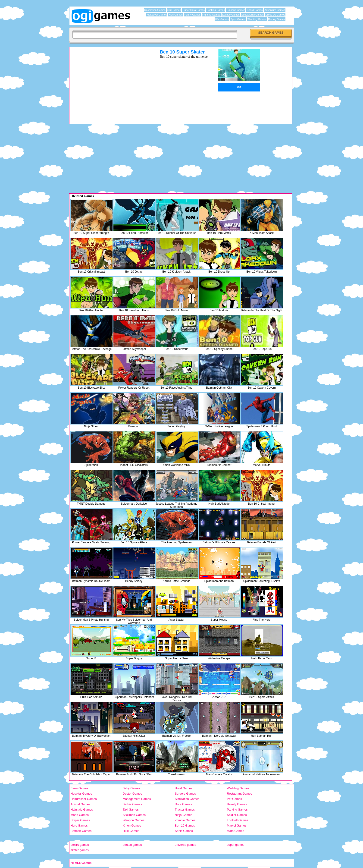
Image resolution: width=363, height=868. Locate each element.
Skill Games (174, 10)
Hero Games (79, 826)
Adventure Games (275, 10)
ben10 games (80, 845)
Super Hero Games (194, 10)
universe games (185, 845)
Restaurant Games (239, 794)
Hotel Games (184, 788)
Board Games (255, 10)
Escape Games (231, 15)
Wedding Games (238, 788)
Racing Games (277, 19)
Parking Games (237, 810)
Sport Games (238, 19)
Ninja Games (183, 815)
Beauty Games (237, 804)
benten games (132, 845)
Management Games (137, 799)
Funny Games (192, 15)
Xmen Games (132, 826)
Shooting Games (257, 19)
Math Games (235, 831)
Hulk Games (131, 831)
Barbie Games (132, 804)
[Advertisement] (109, 82)
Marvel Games (237, 826)
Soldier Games (237, 815)
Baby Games (131, 788)
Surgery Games (185, 794)
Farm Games (79, 788)
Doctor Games (132, 794)
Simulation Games (187, 799)
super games (236, 845)
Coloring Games (236, 10)
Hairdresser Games (84, 799)
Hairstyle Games (82, 810)
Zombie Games (185, 820)
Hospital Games (81, 794)
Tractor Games (185, 810)
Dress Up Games (275, 15)
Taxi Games (131, 810)
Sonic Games (184, 831)
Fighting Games (211, 15)
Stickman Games (134, 815)
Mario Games (80, 815)
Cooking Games (216, 10)
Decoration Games (155, 10)
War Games (222, 19)
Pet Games (234, 799)
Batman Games (81, 831)
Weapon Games (134, 820)
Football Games (238, 820)
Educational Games (253, 15)
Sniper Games (80, 820)
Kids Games (176, 15)
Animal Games (80, 804)
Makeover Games (157, 15)
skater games (80, 850)
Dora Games (183, 804)
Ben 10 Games (185, 826)
